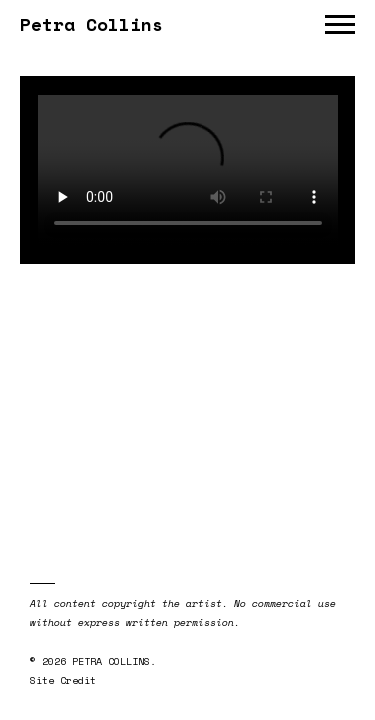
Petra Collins (91, 24)
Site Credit (63, 680)
